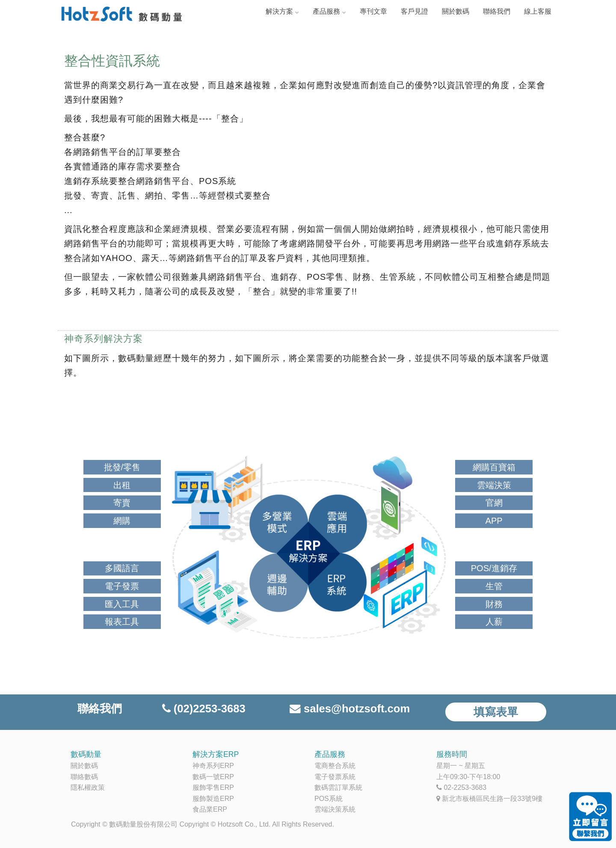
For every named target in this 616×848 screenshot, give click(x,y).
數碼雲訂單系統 (338, 787)
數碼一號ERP (213, 777)
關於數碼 (456, 11)
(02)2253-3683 (210, 709)
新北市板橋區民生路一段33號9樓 (492, 799)
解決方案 (279, 11)
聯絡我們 (497, 11)
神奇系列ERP (213, 766)
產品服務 (326, 11)
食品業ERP (210, 809)
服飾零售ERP (213, 787)
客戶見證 (415, 11)
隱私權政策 (88, 787)
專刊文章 (373, 11)
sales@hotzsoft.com (357, 709)
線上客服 (538, 11)
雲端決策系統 (335, 809)
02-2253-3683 (465, 787)
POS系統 (329, 799)
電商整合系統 (335, 766)
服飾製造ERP (213, 799)
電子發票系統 (335, 777)
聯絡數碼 (84, 777)
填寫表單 (496, 712)
